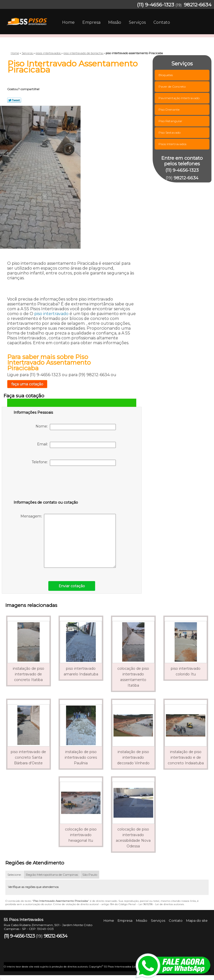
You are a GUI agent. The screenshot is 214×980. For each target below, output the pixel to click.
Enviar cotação (72, 586)
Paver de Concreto (172, 87)
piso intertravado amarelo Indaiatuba (81, 671)
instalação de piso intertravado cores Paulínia (81, 757)
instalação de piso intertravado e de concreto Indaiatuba (186, 757)
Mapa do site (197, 920)
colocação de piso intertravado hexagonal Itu (81, 835)
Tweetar (14, 100)
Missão (115, 22)
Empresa (91, 22)
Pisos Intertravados (173, 144)
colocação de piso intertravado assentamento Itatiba (133, 677)
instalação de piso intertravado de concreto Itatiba (29, 674)
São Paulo (90, 875)
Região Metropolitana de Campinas (52, 875)
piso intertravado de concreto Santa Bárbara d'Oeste (28, 757)
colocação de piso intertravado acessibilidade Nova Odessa (133, 838)
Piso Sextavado (170, 132)
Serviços (137, 22)
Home (68, 22)
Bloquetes (166, 75)
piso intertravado (51, 314)
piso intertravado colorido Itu (186, 671)
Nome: (76, 427)
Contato (162, 22)
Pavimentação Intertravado (179, 98)
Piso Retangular (171, 121)
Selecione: (14, 875)
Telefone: (74, 463)
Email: (76, 445)
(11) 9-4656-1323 (156, 5)
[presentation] (46, 484)
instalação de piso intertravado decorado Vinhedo (133, 757)
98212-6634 (198, 5)
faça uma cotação (27, 384)
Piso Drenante (169, 109)
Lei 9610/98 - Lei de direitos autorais (161, 904)
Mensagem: (68, 541)
